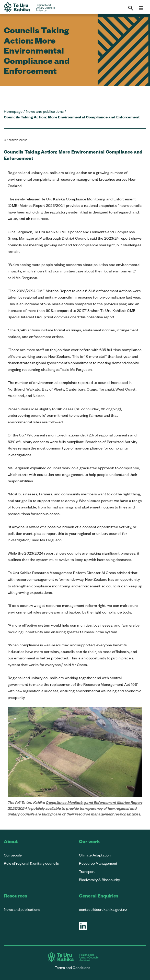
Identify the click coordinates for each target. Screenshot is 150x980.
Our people (13, 855)
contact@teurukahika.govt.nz (103, 909)
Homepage (13, 111)
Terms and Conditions (72, 968)
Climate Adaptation (95, 855)
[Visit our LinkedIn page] (83, 926)
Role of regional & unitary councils (31, 863)
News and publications (45, 111)
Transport (87, 871)
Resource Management (98, 863)
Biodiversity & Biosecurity (99, 880)
